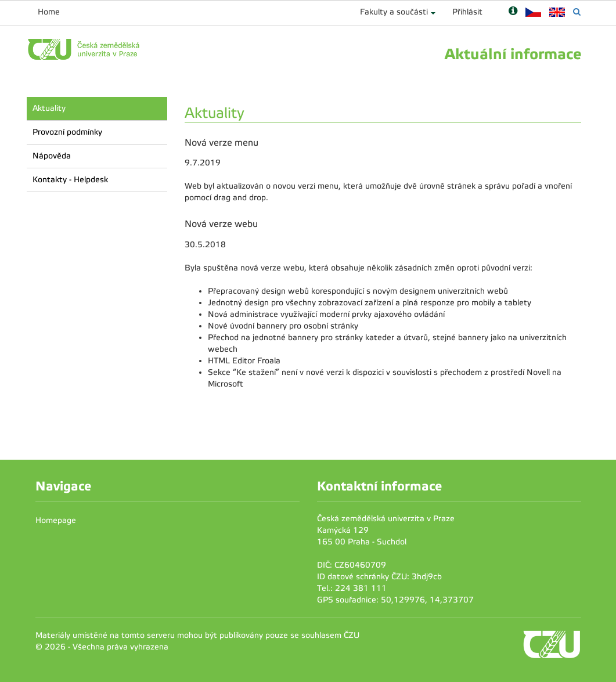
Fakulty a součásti (394, 12)
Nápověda (52, 156)
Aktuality (49, 108)
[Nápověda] (513, 12)
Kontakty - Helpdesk (70, 180)
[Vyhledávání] (577, 12)
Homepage (56, 520)
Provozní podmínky (67, 132)
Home (49, 12)
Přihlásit (467, 12)
